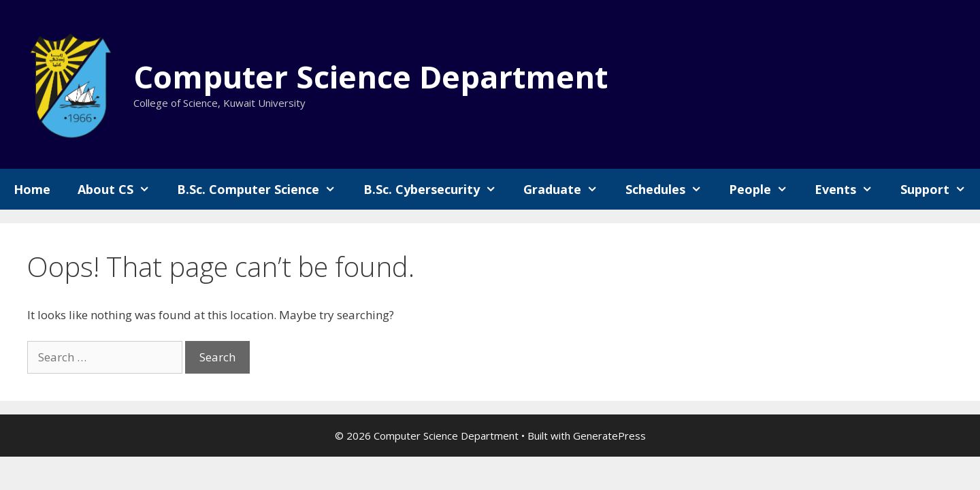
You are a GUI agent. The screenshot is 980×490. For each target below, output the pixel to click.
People (765, 189)
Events (850, 189)
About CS (120, 189)
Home (32, 189)
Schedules (670, 189)
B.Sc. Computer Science (263, 189)
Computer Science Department (371, 77)
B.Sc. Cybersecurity (437, 189)
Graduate (567, 189)
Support (940, 189)
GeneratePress (609, 436)
